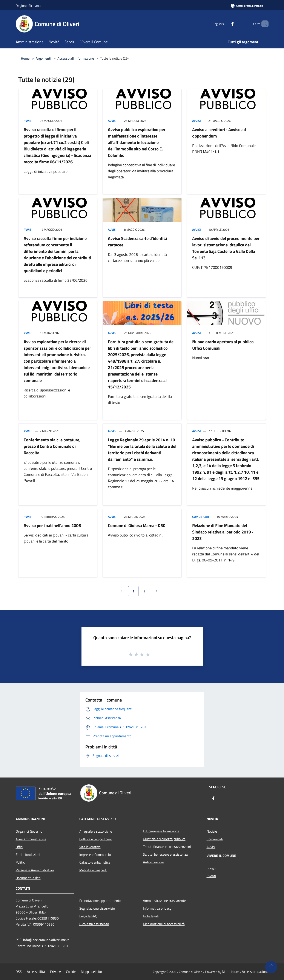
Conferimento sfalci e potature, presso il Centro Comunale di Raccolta (52, 446)
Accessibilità (36, 972)
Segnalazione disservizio (97, 908)
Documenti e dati (28, 878)
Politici (21, 862)
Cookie (71, 972)
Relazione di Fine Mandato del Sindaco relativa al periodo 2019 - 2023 (223, 532)
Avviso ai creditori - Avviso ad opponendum (219, 133)
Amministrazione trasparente (164, 901)
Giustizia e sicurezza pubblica (164, 839)
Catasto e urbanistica (95, 862)
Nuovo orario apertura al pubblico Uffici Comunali (223, 345)
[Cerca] (263, 24)
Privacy (55, 972)
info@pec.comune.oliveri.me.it (46, 940)
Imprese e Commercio (95, 855)
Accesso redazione (255, 972)
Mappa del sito (91, 972)
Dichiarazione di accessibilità (164, 924)
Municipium (230, 972)
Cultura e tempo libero (96, 839)
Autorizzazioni (153, 862)
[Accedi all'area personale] (247, 6)
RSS (19, 972)
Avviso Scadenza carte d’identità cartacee (137, 242)
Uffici (19, 847)
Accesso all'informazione (76, 58)
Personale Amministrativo (35, 870)
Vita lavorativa (90, 847)
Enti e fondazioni (28, 855)
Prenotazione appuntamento (100, 901)
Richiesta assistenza (94, 924)
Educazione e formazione (161, 831)
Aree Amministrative (31, 839)
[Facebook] (225, 24)
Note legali (151, 916)
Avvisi (28, 121)
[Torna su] (271, 967)
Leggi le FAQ (88, 916)
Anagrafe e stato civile (96, 831)
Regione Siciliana (28, 6)
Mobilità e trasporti (93, 870)
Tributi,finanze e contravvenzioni (167, 847)
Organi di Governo (29, 831)
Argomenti (43, 58)
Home (25, 58)
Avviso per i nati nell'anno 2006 (52, 525)
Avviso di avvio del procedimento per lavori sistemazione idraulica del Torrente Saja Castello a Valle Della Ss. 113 (226, 248)
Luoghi (212, 868)
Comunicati (201, 517)
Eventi (211, 876)
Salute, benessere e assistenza (165, 854)
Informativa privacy (157, 908)
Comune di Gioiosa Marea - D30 (137, 525)
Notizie (212, 831)
